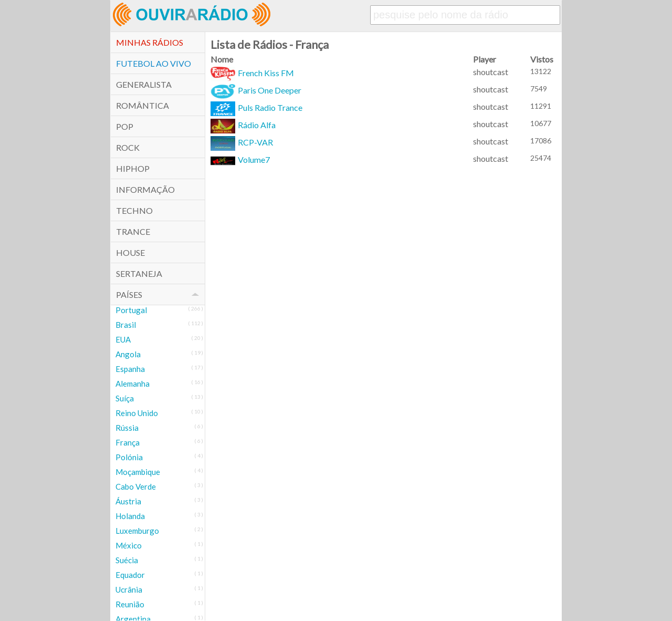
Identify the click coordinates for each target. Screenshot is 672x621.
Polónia (129, 457)
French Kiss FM (252, 73)
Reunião (130, 604)
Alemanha (133, 384)
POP (125, 126)
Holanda (130, 516)
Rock (128, 147)
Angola (128, 354)
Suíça (125, 398)
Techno (134, 210)
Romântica (143, 105)
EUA (123, 339)
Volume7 (240, 159)
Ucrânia (129, 589)
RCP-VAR (242, 142)
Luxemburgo (137, 531)
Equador (130, 575)
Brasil (126, 325)
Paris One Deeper (256, 90)
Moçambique (138, 472)
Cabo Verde (136, 487)
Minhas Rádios (150, 42)
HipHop (133, 168)
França (128, 442)
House (130, 252)
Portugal (131, 310)
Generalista (144, 84)
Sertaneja (139, 273)
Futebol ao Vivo (154, 63)
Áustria (128, 501)
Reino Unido (137, 413)
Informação (145, 189)
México (129, 545)
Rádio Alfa (243, 125)
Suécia (127, 560)
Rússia (127, 428)
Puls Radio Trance (256, 107)
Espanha (130, 369)
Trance (133, 231)
